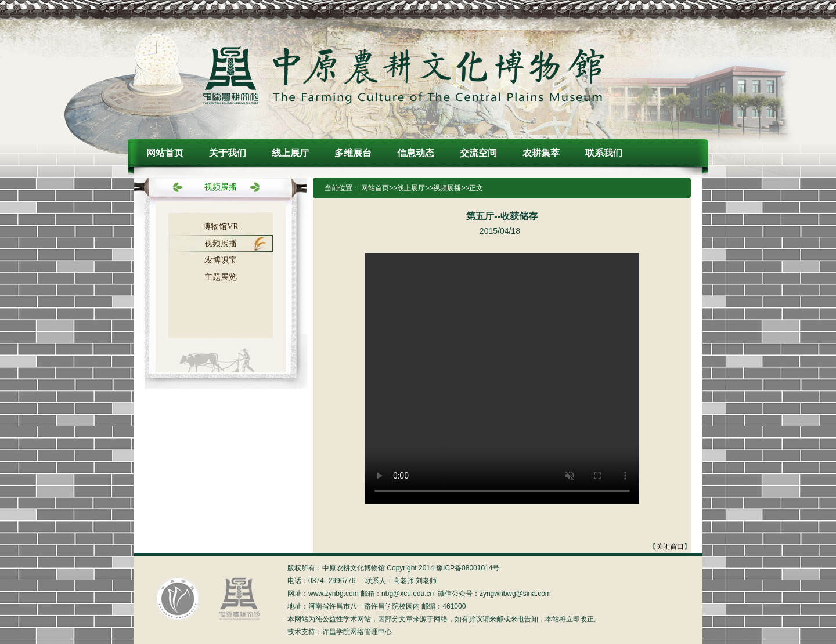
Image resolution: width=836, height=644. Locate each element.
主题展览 (221, 277)
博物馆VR (220, 227)
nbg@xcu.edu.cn (408, 594)
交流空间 (478, 153)
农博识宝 (221, 260)
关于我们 (228, 153)
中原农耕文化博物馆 (404, 75)
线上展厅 (290, 153)
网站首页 (165, 153)
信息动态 (416, 153)
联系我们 (604, 153)
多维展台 (353, 153)
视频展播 (221, 243)
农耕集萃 (541, 153)
